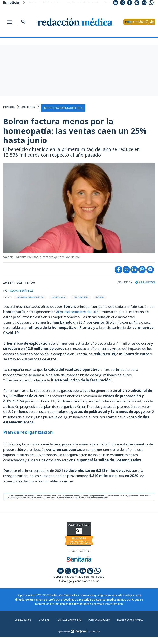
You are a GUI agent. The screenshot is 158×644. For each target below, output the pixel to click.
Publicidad (57, 619)
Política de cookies (121, 619)
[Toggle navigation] (10, 22)
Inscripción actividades (79, 627)
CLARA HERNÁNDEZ (25, 289)
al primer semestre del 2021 (79, 310)
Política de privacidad (86, 619)
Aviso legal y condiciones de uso (79, 580)
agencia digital (64, 639)
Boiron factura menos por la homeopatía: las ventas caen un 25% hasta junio (75, 129)
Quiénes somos (34, 619)
